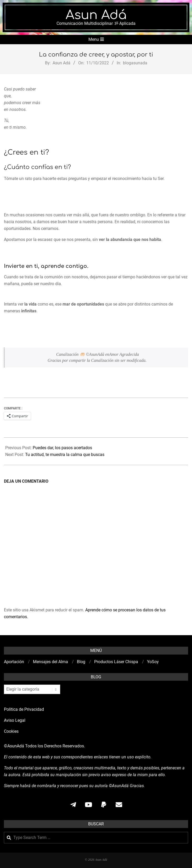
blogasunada (135, 63)
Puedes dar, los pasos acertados (62, 448)
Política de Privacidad (24, 709)
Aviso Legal (15, 720)
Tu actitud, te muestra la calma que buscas (65, 455)
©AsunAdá (14, 746)
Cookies (12, 731)
